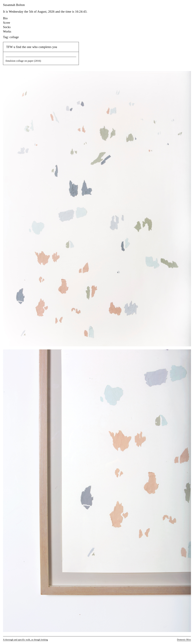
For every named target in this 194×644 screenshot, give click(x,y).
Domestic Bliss (184, 640)
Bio (5, 18)
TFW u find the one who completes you (32, 47)
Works (7, 31)
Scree (7, 23)
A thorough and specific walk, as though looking (25, 640)
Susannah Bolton (14, 5)
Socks (7, 27)
